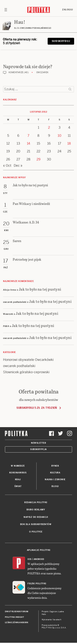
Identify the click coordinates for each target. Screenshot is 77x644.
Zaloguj (68, 10)
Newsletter (38, 443)
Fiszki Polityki (37, 584)
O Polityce (36, 532)
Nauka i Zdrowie (55, 479)
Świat (18, 486)
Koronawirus (18, 473)
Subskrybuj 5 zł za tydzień (37, 408)
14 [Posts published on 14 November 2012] (29, 143)
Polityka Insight (14, 617)
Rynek (55, 466)
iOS (30, 559)
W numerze (18, 466)
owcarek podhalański (19, 366)
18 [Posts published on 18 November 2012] (69, 143)
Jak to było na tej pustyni (40, 289)
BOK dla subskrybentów (36, 524)
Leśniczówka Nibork (17, 623)
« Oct (7, 166)
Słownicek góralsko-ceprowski (26, 372)
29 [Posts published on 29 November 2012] (38, 159)
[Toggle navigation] (6, 10)
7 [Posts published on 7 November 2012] (28, 136)
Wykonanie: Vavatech (52, 620)
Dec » (18, 166)
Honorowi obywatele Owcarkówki (28, 360)
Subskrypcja (38, 449)
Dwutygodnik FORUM (17, 612)
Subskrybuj (61, 41)
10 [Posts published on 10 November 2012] (60, 136)
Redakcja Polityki (36, 502)
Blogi (55, 486)
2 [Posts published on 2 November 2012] (49, 128)
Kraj (18, 479)
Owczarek (43, 72)
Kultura (55, 473)
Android (39, 559)
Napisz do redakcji (36, 517)
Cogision (53, 612)
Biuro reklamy (36, 510)
